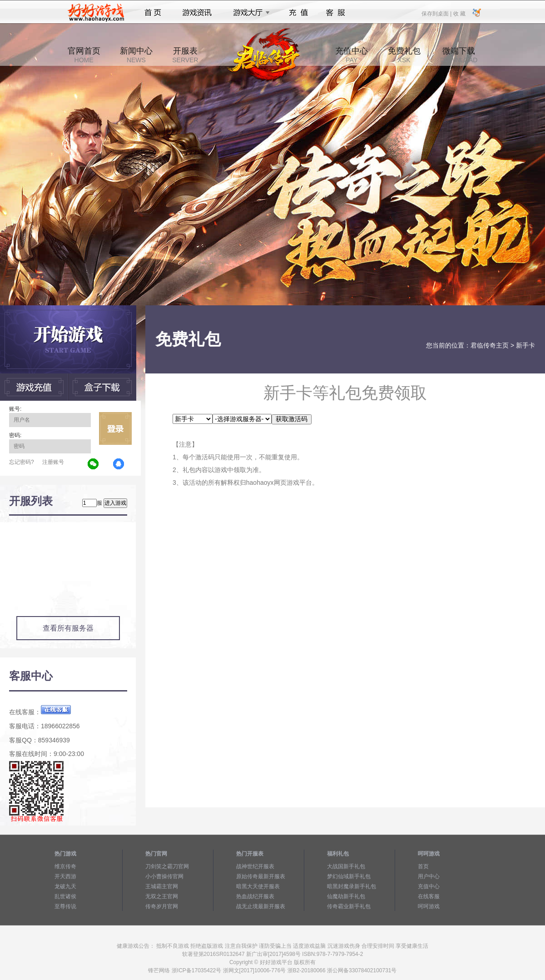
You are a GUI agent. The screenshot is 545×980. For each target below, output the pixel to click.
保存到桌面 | (437, 13)
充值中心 (352, 55)
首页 (153, 13)
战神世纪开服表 (255, 866)
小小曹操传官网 (164, 876)
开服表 (185, 55)
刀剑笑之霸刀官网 (167, 866)
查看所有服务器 (68, 628)
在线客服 (429, 896)
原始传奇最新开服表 (261, 876)
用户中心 (429, 876)
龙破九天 (65, 886)
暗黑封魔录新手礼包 (352, 886)
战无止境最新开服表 (261, 906)
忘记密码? (22, 462)
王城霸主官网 (162, 886)
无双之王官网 (162, 896)
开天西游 (65, 876)
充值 (298, 13)
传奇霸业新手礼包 (349, 906)
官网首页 (84, 55)
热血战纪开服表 (255, 896)
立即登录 (115, 428)
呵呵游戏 (429, 906)
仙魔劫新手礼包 (346, 896)
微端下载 (459, 55)
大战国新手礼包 (346, 866)
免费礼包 (404, 55)
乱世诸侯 (65, 896)
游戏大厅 (249, 13)
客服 (336, 13)
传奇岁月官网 (162, 906)
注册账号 (53, 462)
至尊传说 (65, 906)
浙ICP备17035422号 (196, 970)
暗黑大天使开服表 (258, 886)
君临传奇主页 (490, 345)
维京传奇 (65, 866)
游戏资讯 (197, 13)
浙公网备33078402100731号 (362, 970)
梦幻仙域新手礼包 (349, 876)
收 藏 (459, 13)
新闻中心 (136, 55)
